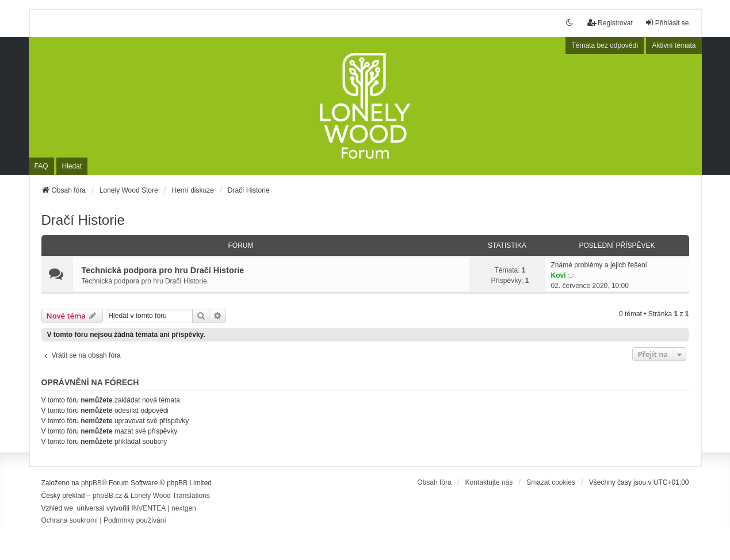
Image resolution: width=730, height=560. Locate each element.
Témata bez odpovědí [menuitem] (605, 45)
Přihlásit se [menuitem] (667, 23)
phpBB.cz (107, 496)
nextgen (184, 508)
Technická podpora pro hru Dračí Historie (163, 270)
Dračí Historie (83, 220)
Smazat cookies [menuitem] (551, 482)
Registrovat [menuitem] (610, 23)
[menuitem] (70, 521)
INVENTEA (148, 508)
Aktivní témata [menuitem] (674, 45)
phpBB (91, 483)
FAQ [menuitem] (41, 166)
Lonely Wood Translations (170, 496)
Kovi (559, 275)
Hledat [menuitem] (72, 166)
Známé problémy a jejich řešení (599, 265)
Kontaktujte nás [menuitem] (489, 482)
